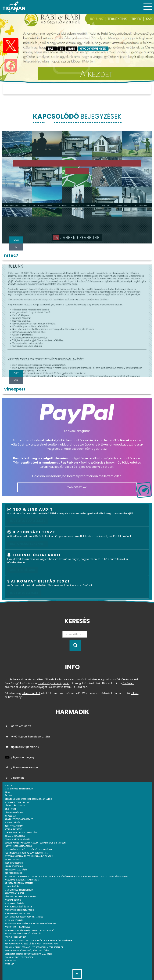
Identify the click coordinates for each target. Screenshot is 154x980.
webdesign (10, 961)
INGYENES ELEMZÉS (24, 593)
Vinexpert (15, 389)
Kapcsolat (10, 816)
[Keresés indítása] (75, 645)
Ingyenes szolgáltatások (18, 846)
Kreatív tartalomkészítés (19, 883)
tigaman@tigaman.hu (22, 747)
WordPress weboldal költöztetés (23, 934)
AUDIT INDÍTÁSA (23, 570)
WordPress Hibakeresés (17, 927)
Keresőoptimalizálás (16, 870)
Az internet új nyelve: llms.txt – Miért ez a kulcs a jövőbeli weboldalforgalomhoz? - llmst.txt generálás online (67, 877)
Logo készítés (12, 887)
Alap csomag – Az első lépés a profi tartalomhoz (31, 944)
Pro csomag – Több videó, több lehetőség (27, 951)
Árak (7, 792)
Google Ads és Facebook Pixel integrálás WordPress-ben (35, 843)
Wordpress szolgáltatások (19, 910)
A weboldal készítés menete (20, 907)
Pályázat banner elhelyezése (21, 897)
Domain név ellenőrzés (17, 839)
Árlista (9, 796)
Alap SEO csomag (14, 873)
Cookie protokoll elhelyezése (21, 833)
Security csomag (14, 863)
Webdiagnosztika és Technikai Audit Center (29, 856)
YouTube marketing (15, 937)
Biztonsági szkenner (28, 544)
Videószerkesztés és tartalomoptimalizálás (29, 954)
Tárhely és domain (15, 806)
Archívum (10, 809)
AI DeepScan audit (14, 893)
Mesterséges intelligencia (19, 890)
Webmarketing (13, 900)
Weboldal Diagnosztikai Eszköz (22, 880)
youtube (9, 786)
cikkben (82, 687)
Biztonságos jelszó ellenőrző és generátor (28, 849)
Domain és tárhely (15, 836)
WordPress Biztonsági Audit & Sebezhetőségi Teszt (32, 924)
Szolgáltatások (13, 829)
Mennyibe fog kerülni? (17, 802)
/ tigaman (14, 778)
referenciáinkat (31, 693)
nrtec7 (11, 255)
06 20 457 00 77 (18, 726)
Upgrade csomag (14, 866)
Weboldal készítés (14, 904)
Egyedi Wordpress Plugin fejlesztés (24, 917)
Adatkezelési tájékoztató (19, 819)
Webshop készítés (14, 920)
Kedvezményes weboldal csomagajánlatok (28, 799)
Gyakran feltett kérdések (19, 957)
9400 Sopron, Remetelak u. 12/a (27, 737)
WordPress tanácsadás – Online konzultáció (29, 930)
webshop (9, 964)
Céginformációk (14, 812)
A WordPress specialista (18, 914)
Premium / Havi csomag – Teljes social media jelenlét (34, 947)
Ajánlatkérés (12, 823)
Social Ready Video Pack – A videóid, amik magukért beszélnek (39, 941)
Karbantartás (13, 860)
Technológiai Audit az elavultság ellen (26, 853)
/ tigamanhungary (20, 757)
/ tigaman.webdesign (21, 768)
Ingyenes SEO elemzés (28, 521)
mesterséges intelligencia (54, 683)
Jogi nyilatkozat (14, 826)
